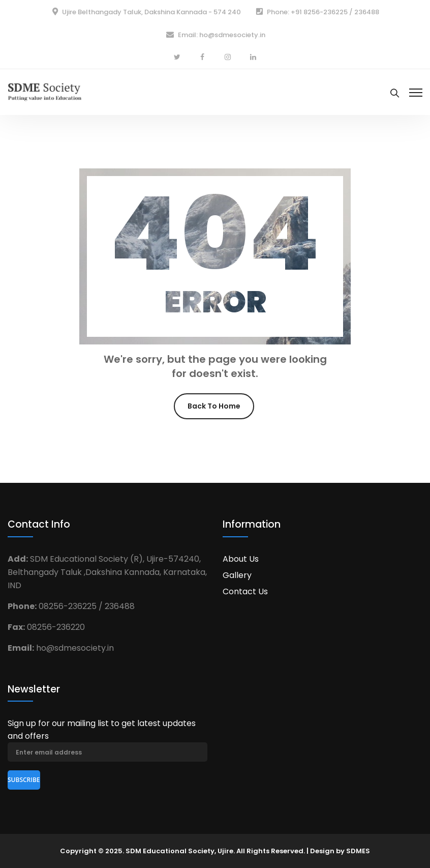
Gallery (237, 575)
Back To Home (214, 406)
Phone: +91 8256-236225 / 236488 (323, 12)
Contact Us (245, 591)
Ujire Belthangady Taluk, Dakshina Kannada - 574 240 (151, 12)
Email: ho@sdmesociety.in (222, 35)
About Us (241, 559)
